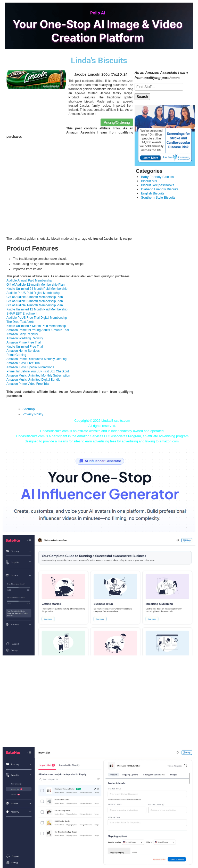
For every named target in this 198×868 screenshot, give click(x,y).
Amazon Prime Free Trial (24, 342)
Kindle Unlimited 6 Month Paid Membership (36, 326)
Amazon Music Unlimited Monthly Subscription (38, 376)
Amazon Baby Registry (22, 334)
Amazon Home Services (23, 351)
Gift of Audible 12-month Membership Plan (35, 285)
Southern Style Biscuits (158, 197)
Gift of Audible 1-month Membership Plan (35, 305)
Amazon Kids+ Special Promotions (30, 367)
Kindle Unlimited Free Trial (25, 347)
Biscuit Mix (149, 181)
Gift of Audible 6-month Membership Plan (35, 301)
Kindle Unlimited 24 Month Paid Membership (37, 289)
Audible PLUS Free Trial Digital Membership (37, 318)
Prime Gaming (16, 355)
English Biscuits (153, 193)
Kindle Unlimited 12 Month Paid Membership (37, 309)
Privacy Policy (33, 414)
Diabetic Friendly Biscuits (160, 189)
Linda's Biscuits (99, 61)
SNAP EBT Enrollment (22, 314)
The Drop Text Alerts (20, 322)
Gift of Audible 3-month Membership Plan (35, 297)
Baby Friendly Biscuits (158, 177)
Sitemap (29, 409)
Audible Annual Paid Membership (29, 280)
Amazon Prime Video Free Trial (28, 384)
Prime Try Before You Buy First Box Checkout (38, 371)
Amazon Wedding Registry (25, 338)
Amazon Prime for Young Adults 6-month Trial (38, 330)
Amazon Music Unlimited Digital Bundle (33, 380)
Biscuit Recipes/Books (158, 185)
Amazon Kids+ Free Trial (23, 363)
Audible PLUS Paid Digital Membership (33, 293)
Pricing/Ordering (117, 122)
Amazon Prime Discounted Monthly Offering (36, 359)
